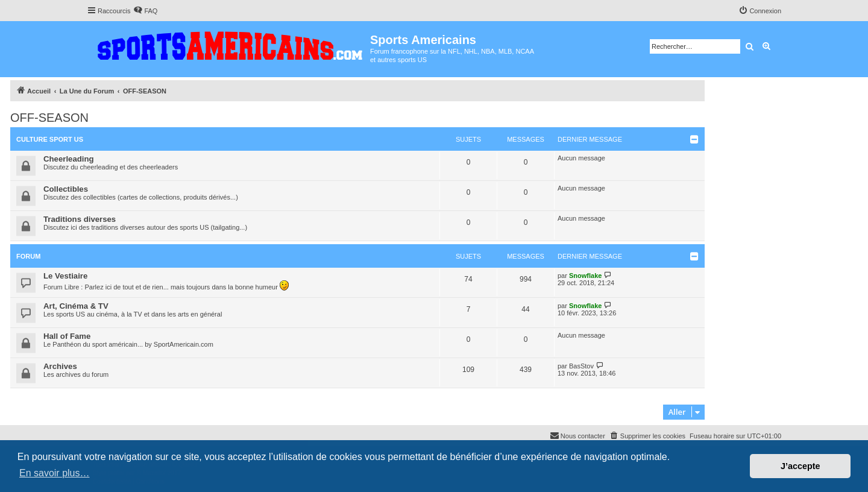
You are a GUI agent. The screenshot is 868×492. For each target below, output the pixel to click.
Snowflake (585, 276)
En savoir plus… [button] (55, 473)
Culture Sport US (50, 139)
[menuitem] (145, 11)
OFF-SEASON (49, 118)
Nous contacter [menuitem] (577, 435)
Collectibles (66, 189)
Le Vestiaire (65, 276)
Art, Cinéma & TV (76, 306)
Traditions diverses (80, 219)
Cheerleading (69, 159)
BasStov (581, 366)
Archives (60, 366)
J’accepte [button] (800, 466)
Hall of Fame (67, 336)
